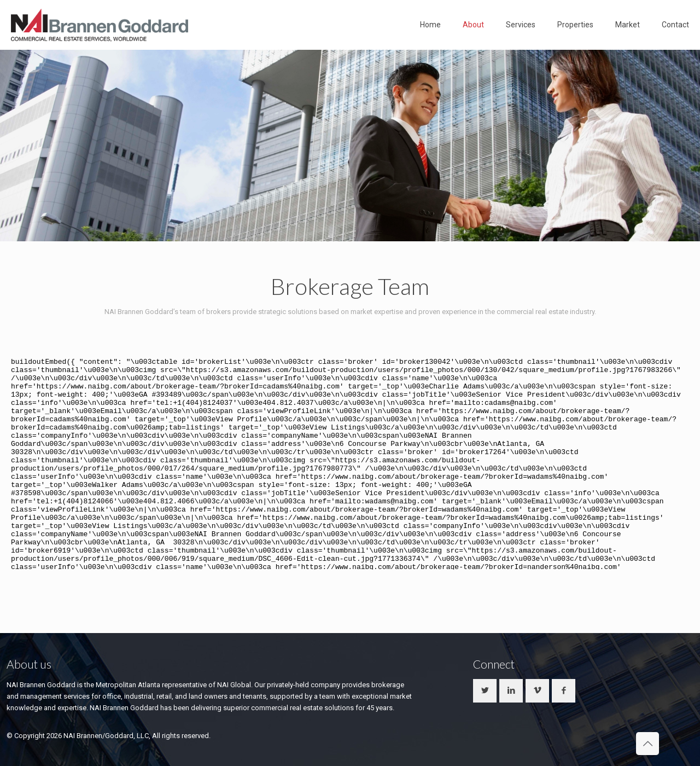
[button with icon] (485, 691)
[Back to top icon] (647, 744)
